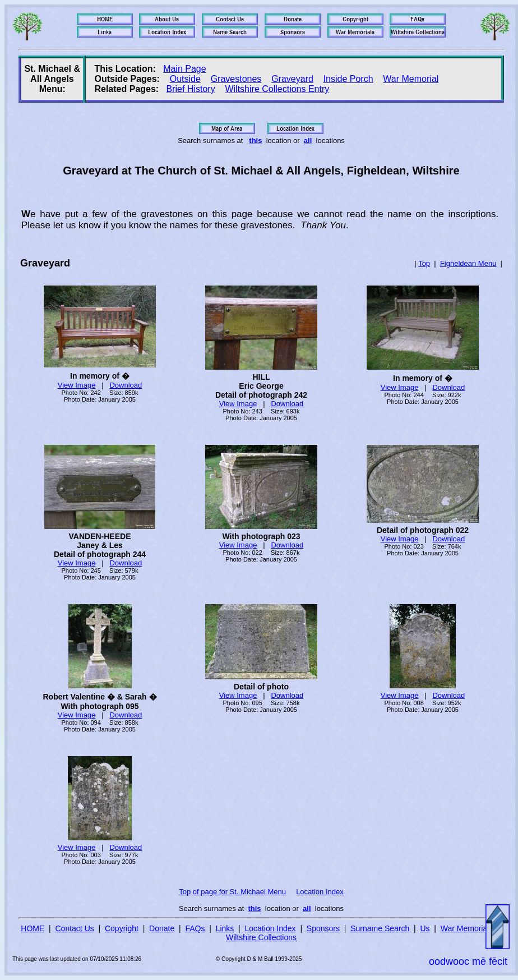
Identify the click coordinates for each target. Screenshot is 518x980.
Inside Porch (348, 79)
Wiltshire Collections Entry (277, 89)
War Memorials (467, 928)
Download (126, 385)
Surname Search (380, 928)
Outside (185, 79)
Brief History (191, 89)
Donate (162, 928)
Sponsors (323, 928)
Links (225, 928)
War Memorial (411, 79)
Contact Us (75, 928)
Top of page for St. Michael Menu (232, 892)
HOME (33, 928)
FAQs (195, 928)
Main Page (185, 69)
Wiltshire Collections (261, 937)
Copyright (122, 928)
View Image (77, 385)
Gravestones (236, 79)
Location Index (320, 892)
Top (424, 263)
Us (425, 928)
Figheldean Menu (468, 263)
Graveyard (292, 79)
